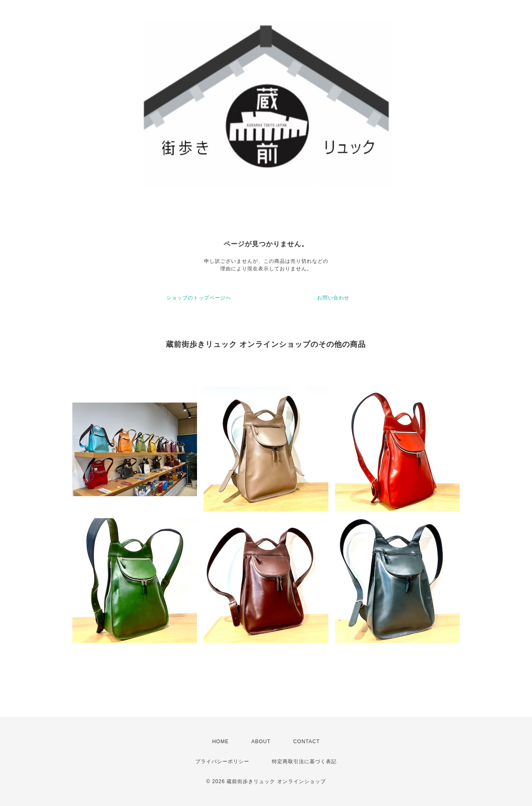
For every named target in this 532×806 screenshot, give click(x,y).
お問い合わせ (333, 298)
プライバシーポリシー (222, 761)
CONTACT (306, 742)
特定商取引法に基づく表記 (304, 761)
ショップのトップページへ (199, 298)
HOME (220, 742)
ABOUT (261, 742)
